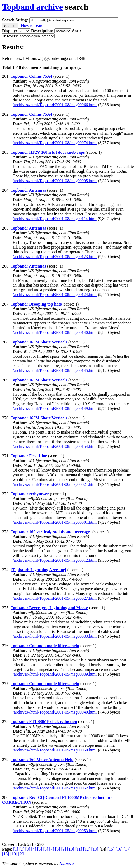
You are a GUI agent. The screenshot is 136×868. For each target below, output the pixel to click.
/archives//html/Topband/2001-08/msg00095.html (55, 181)
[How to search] (33, 25)
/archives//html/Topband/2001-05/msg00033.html (55, 636)
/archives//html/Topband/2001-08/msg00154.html (55, 446)
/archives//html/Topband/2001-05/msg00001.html (55, 522)
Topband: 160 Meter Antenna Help (42, 760)
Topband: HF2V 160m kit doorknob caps (48, 152)
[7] (52, 849)
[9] (64, 849)
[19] (14, 854)
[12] (87, 849)
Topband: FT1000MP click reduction (44, 722)
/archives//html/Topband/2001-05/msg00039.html (55, 674)
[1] (16, 849)
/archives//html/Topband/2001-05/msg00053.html (55, 831)
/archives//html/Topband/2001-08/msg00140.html (55, 333)
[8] (58, 849)
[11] (79, 849)
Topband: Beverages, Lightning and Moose (49, 608)
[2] (22, 849)
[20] (22, 854)
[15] (111, 849)
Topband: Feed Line (29, 456)
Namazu (67, 863)
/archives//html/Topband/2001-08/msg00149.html (55, 408)
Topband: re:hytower (30, 494)
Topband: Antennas (28, 190)
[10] (71, 849)
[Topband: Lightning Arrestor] (38, 570)
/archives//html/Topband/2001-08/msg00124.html (55, 295)
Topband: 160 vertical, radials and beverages (51, 532)
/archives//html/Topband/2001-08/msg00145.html (55, 370)
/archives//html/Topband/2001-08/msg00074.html (55, 143)
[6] (46, 849)
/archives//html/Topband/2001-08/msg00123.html (55, 257)
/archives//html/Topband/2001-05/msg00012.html (55, 560)
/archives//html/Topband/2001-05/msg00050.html (55, 750)
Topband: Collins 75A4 (31, 76)
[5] (40, 849)
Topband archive (32, 7)
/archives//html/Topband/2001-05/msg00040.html (55, 712)
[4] (34, 849)
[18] (6, 854)
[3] (28, 849)
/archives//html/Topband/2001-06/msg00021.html (55, 484)
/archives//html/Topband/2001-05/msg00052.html (55, 788)
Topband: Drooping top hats (36, 304)
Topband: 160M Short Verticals (39, 342)
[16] (119, 849)
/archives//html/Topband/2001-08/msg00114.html (55, 219)
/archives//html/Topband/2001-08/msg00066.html (55, 105)
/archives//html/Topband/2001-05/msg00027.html (55, 598)
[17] (127, 849)
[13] (95, 849)
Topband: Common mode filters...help (45, 646)
